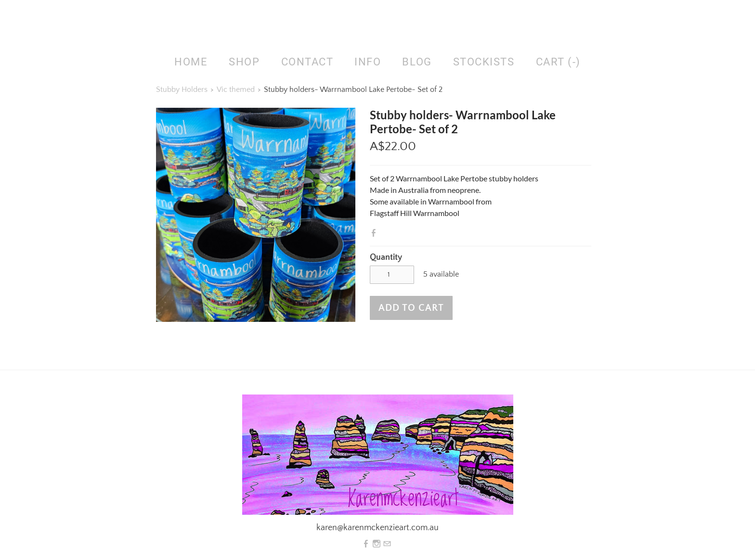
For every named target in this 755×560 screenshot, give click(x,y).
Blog (417, 62)
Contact (307, 62)
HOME (191, 62)
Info (368, 62)
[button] (411, 308)
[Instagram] (377, 544)
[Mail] (387, 544)
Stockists (484, 62)
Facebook (376, 233)
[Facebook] (366, 544)
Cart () (558, 62)
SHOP (244, 62)
